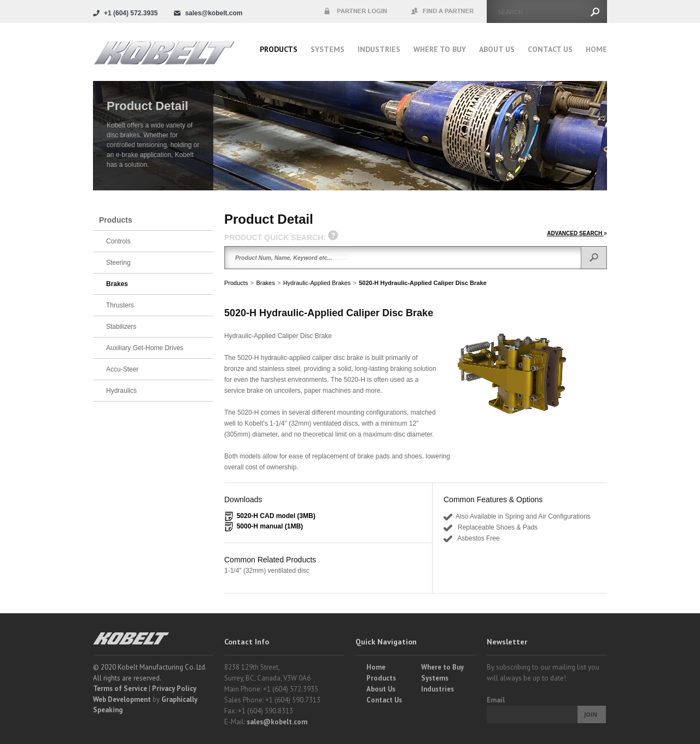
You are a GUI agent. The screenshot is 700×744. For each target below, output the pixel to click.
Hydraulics (121, 391)
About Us (497, 49)
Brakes (265, 283)
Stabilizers (121, 327)
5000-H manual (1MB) (270, 526)
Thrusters (120, 305)
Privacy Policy (174, 688)
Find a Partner (443, 11)
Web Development (122, 699)
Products (279, 49)
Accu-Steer (122, 369)
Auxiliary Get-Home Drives (145, 348)
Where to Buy (442, 667)
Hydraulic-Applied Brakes (317, 283)
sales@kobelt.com (277, 722)
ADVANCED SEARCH (577, 233)
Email (496, 700)
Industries (379, 49)
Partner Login (355, 11)
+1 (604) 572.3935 (131, 13)
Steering (118, 263)
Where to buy (440, 49)
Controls (118, 241)
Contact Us (550, 49)
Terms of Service (120, 688)
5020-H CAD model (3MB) (276, 516)
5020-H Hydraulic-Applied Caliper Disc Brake (423, 283)
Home (596, 49)
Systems (328, 49)
